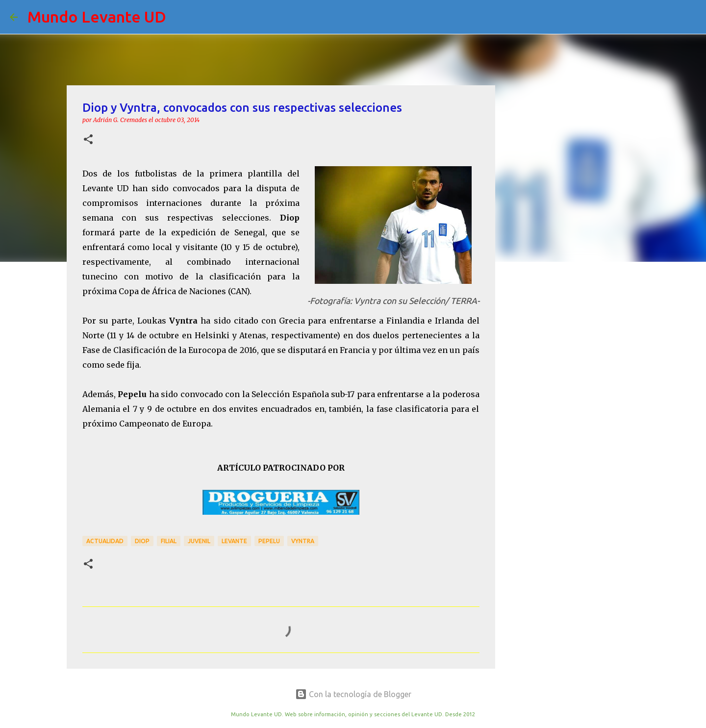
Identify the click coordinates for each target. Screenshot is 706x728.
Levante (234, 541)
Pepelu (269, 541)
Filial (169, 541)
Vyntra (303, 541)
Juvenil (199, 541)
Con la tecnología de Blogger (353, 694)
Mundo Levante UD (97, 17)
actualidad (105, 541)
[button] (88, 140)
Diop (142, 541)
